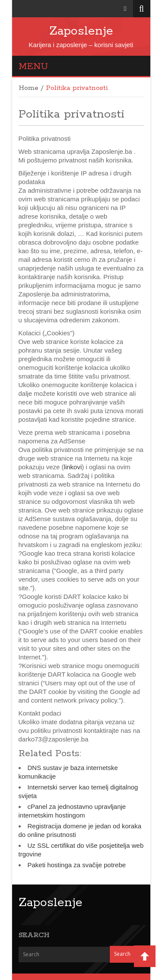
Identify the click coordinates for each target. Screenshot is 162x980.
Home (29, 88)
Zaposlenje (81, 31)
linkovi (73, 467)
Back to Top (145, 956)
